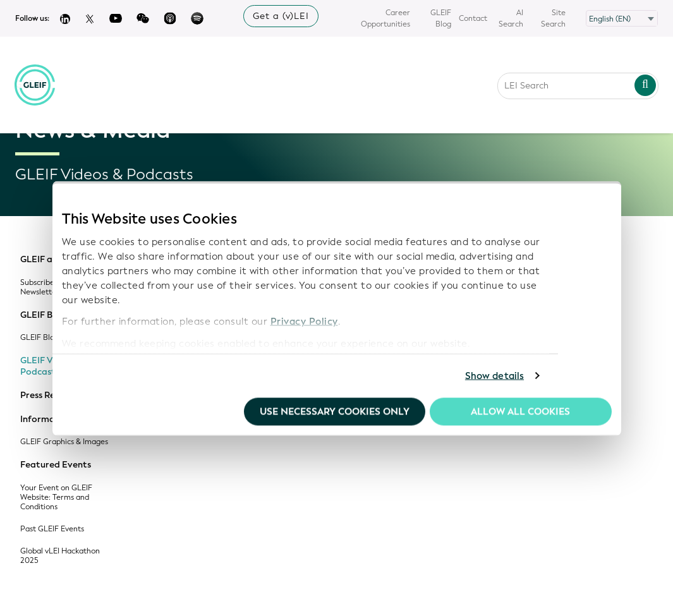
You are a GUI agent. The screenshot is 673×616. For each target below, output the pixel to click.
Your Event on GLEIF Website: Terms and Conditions (56, 498)
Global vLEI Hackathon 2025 (60, 556)
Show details (494, 376)
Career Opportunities (385, 18)
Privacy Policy (304, 322)
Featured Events (56, 465)
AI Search (511, 18)
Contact (473, 18)
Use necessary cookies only (335, 411)
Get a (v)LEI (281, 16)
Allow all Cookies (520, 411)
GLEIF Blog (441, 18)
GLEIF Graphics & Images (64, 442)
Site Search (553, 18)
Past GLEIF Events (52, 529)
